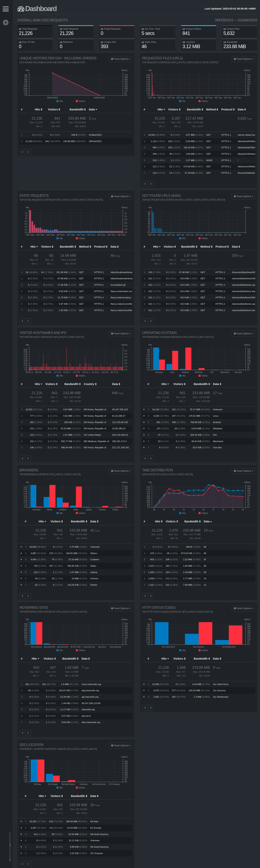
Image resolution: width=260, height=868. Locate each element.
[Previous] (22, 152)
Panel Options (121, 59)
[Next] (28, 152)
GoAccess (10, 853)
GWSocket (10, 837)
